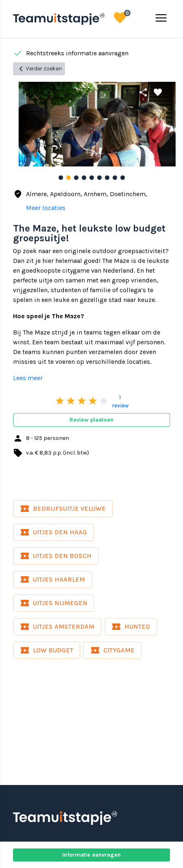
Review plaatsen (91, 420)
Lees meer (28, 378)
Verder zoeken (39, 69)
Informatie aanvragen (91, 855)
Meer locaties (46, 208)
